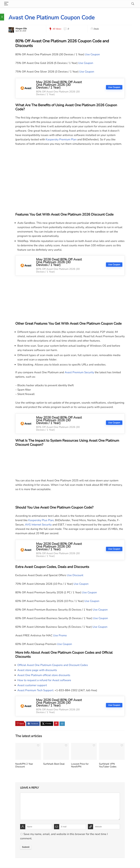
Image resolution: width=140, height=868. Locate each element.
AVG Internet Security (38, 525)
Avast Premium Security (79, 372)
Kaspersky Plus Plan (41, 520)
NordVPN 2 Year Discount (24, 765)
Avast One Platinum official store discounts (44, 675)
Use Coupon (92, 54)
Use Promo (60, 635)
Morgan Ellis (21, 29)
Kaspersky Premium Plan (61, 139)
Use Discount (75, 575)
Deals (96, 29)
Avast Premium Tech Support (35, 690)
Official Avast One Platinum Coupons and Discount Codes (53, 665)
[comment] (70, 806)
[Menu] (6, 4)
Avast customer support (32, 685)
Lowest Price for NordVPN (80, 765)
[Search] (133, 4)
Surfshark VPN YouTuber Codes (108, 765)
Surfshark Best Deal (54, 764)
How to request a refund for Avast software (44, 680)
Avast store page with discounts (37, 670)
